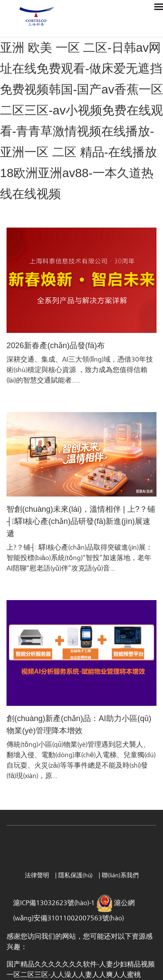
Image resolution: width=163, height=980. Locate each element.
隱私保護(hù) (76, 875)
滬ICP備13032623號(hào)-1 (55, 903)
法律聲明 (38, 875)
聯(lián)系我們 (120, 875)
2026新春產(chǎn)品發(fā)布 (56, 346)
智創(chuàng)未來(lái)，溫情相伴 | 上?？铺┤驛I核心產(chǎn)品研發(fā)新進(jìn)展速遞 (81, 521)
